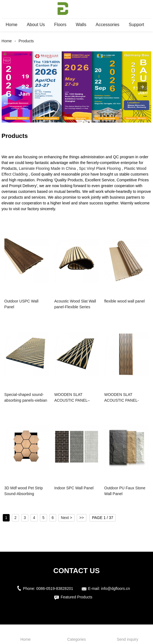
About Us (36, 25)
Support (136, 25)
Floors (60, 25)
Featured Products (76, 597)
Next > (66, 518)
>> (81, 518)
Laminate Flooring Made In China (47, 168)
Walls (81, 25)
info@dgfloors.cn (115, 589)
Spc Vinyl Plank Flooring (100, 168)
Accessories (108, 25)
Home (12, 25)
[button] (142, 87)
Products (26, 41)
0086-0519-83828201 (55, 589)
